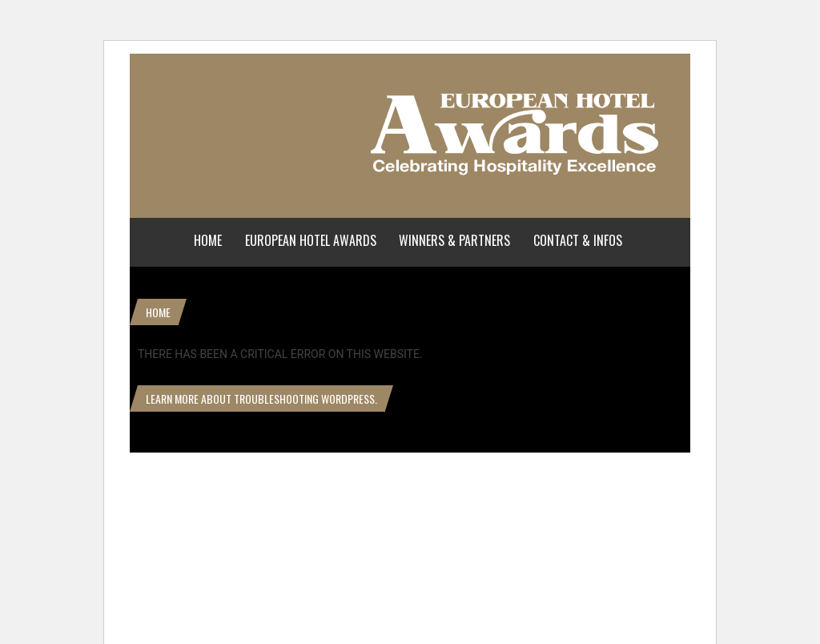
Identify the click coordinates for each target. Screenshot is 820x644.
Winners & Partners (454, 240)
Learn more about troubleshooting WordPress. (261, 398)
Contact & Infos (578, 240)
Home (208, 240)
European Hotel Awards (311, 240)
